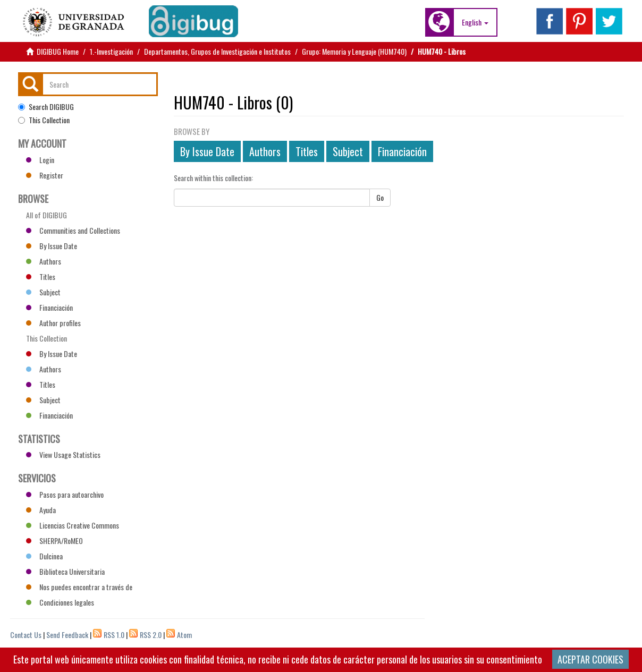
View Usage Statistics (63, 454)
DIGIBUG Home (58, 51)
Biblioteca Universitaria (65, 571)
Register (45, 175)
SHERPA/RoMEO (54, 541)
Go (380, 197)
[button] (475, 22)
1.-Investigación (111, 51)
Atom (184, 635)
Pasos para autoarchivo (65, 494)
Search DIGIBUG (46, 107)
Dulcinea (44, 556)
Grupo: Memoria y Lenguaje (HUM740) (354, 51)
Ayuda (41, 510)
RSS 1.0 (114, 635)
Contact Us (26, 635)
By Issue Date (207, 151)
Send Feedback (67, 635)
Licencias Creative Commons (73, 525)
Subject (348, 151)
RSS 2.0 (151, 635)
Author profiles (53, 323)
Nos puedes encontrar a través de (79, 587)
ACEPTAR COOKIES (590, 659)
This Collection (44, 120)
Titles (307, 151)
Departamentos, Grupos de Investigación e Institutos (217, 51)
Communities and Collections (73, 230)
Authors (265, 151)
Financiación (402, 151)
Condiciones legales (60, 602)
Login (40, 160)
